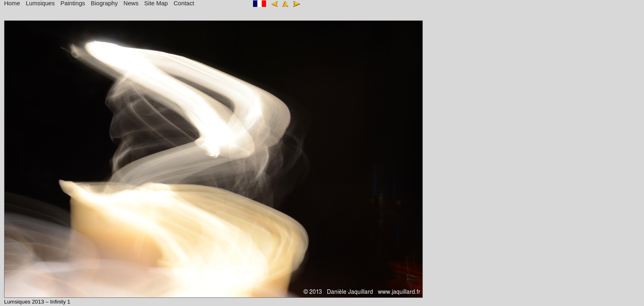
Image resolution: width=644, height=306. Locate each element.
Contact (184, 3)
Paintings (73, 3)
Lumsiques (40, 3)
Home (12, 3)
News (131, 3)
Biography (104, 3)
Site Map (156, 3)
